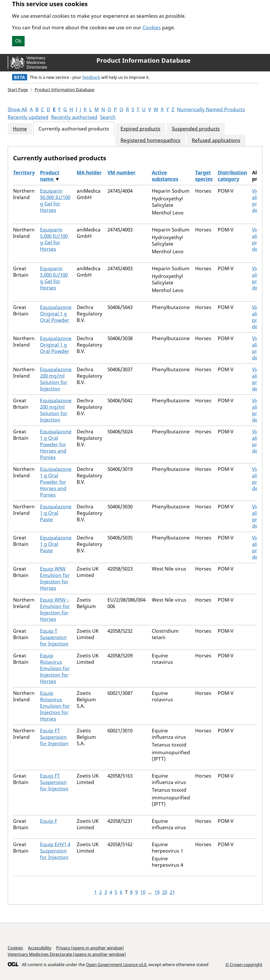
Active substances (165, 176)
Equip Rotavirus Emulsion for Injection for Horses (55, 668)
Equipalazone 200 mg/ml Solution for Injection (56, 379)
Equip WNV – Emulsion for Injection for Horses (55, 609)
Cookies (152, 27)
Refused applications (216, 140)
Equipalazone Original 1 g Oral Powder (56, 314)
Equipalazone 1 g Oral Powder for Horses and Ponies (56, 444)
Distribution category (232, 176)
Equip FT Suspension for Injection (54, 737)
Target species (204, 176)
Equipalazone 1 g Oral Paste (56, 513)
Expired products (140, 129)
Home (20, 129)
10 (143, 892)
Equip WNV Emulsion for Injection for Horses (55, 578)
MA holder (89, 173)
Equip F (49, 821)
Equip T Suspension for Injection (54, 637)
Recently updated (28, 117)
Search (108, 117)
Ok (18, 41)
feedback (91, 77)
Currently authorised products (74, 129)
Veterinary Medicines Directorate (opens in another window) (67, 954)
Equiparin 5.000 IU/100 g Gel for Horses (54, 239)
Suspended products (196, 129)
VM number (122, 173)
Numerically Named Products (211, 109)
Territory (24, 173)
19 (157, 892)
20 (165, 892)
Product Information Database (143, 60)
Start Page (18, 90)
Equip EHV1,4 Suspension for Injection (55, 851)
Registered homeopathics (150, 140)
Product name (50, 176)
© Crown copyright (244, 964)
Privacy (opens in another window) (90, 948)
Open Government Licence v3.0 (116, 965)
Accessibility (40, 948)
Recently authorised (74, 117)
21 (172, 892)
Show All (17, 109)
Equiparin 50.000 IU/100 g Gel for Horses (55, 200)
